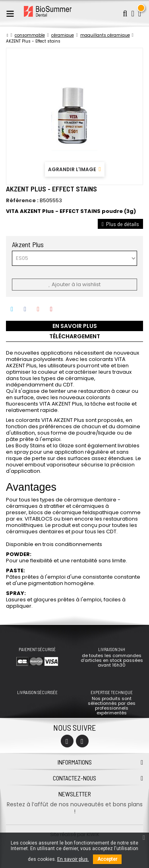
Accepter (107, 859)
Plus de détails (120, 224)
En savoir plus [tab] (75, 326)
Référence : (22, 201)
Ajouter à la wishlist (74, 284)
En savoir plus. (73, 859)
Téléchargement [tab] (75, 336)
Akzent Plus (29, 244)
